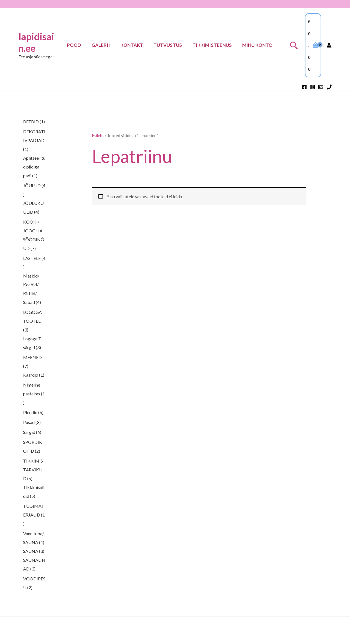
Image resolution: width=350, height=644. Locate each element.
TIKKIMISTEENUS (214, 45)
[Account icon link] (329, 45)
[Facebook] (304, 87)
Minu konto (258, 45)
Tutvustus (170, 45)
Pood (80, 45)
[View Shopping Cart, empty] (313, 45)
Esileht (98, 135)
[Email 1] (321, 87)
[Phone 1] (329, 87)
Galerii (105, 45)
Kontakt (135, 45)
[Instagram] (313, 87)
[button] (294, 45)
